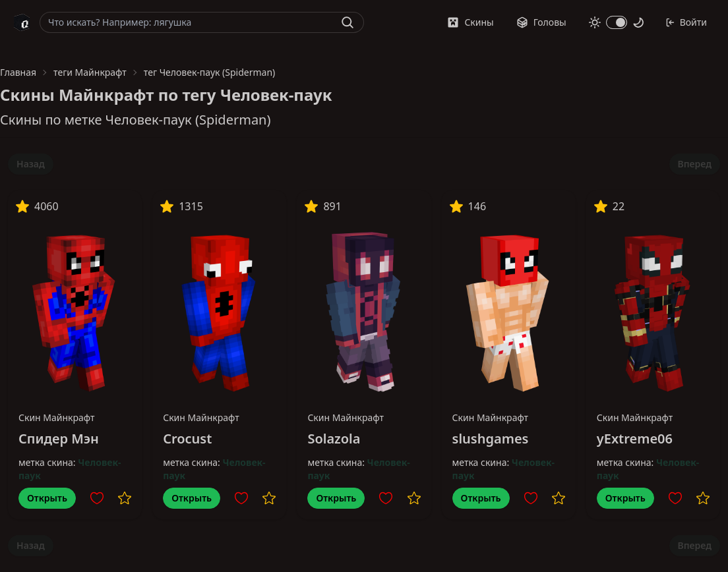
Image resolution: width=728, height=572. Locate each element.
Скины (470, 22)
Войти (686, 22)
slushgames (491, 439)
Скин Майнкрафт (57, 417)
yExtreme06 (635, 439)
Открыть (47, 498)
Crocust (187, 439)
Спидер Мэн (59, 439)
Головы (541, 22)
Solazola (334, 439)
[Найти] (348, 22)
